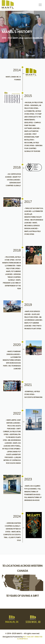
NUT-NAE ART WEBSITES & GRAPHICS (30, 638)
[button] (40, 4)
